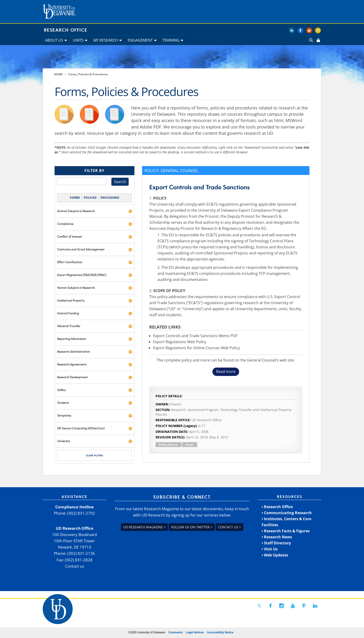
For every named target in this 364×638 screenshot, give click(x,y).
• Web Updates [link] (275, 555)
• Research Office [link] (277, 507)
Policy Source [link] (169, 445)
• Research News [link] (277, 537)
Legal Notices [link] (195, 632)
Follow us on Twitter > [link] (192, 527)
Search (120, 182)
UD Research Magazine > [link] (144, 527)
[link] (318, 40)
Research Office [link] (66, 30)
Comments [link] (175, 632)
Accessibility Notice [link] (220, 632)
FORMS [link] (75, 198)
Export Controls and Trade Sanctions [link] (199, 187)
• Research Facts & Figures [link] (286, 531)
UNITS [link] (78, 40)
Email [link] (190, 445)
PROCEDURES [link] (110, 198)
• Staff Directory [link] (276, 543)
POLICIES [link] (90, 198)
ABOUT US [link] (54, 40)
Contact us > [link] (229, 527)
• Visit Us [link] (270, 549)
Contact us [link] (75, 566)
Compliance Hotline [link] (75, 507)
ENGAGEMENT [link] (140, 40)
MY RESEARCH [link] (106, 40)
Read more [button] (226, 372)
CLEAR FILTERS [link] (94, 455)
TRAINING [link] (171, 40)
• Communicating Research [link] (287, 513)
